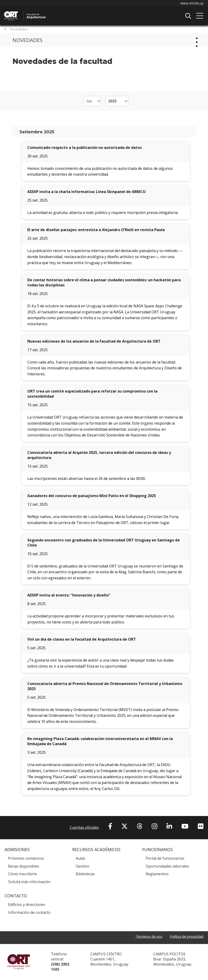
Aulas (80, 859)
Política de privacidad (185, 937)
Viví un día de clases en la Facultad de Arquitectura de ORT (82, 640)
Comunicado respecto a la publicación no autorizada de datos (85, 148)
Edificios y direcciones (27, 905)
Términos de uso (145, 937)
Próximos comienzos (26, 859)
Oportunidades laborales (167, 867)
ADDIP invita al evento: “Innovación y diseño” (69, 596)
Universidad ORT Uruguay (19, 962)
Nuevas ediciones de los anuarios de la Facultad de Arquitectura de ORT (94, 342)
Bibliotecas (85, 875)
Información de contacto (29, 913)
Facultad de (52, 12)
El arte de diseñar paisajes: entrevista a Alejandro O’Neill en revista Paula (96, 231)
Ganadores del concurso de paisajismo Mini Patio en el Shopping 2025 (92, 497)
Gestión (82, 867)
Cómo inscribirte (22, 875)
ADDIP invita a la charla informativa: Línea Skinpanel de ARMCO (87, 192)
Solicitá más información (29, 882)
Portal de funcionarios (165, 859)
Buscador (188, 16)
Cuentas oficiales (84, 828)
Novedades (19, 29)
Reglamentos (157, 875)
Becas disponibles (24, 867)
